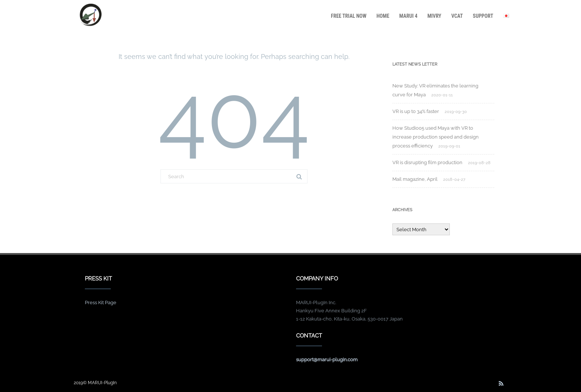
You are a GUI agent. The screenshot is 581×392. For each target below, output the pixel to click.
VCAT (457, 16)
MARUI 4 (409, 16)
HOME (383, 16)
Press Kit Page (101, 303)
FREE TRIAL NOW (349, 16)
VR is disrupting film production (427, 162)
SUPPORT (483, 16)
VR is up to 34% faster (416, 111)
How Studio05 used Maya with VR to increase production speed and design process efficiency (436, 137)
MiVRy (434, 16)
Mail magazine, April (415, 179)
